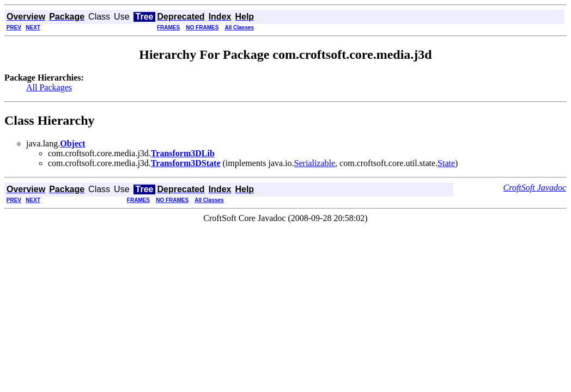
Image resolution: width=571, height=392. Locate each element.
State (446, 163)
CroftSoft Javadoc (535, 188)
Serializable (315, 163)
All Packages (49, 87)
